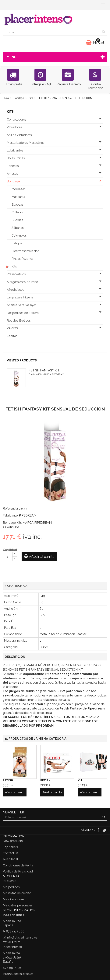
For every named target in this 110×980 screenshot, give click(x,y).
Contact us (11, 853)
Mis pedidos (11, 887)
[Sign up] (103, 817)
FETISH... (9, 780)
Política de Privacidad (18, 871)
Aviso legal (10, 859)
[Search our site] (52, 32)
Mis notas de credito (17, 893)
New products (13, 841)
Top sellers (10, 847)
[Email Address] (51, 817)
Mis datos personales (18, 905)
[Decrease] (15, 559)
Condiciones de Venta (18, 865)
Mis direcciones (14, 899)
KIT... (81, 780)
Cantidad (10, 550)
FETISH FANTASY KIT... (45, 370)
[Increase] (15, 554)
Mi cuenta (10, 881)
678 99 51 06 (15, 931)
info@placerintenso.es (22, 937)
